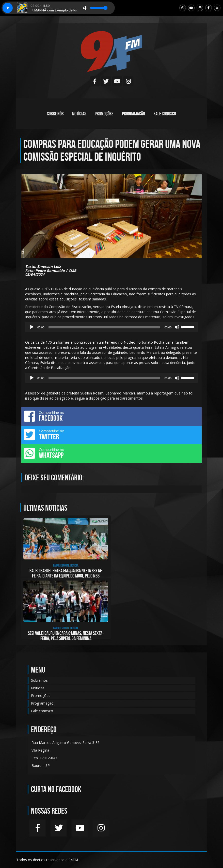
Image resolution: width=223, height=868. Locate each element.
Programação (133, 114)
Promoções (104, 114)
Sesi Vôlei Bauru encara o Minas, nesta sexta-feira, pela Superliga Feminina (66, 636)
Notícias (79, 114)
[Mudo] (177, 327)
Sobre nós (55, 114)
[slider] (105, 327)
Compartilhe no (112, 416)
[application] (112, 327)
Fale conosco (165, 114)
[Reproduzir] (32, 327)
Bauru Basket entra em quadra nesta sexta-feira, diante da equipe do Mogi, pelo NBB (66, 573)
